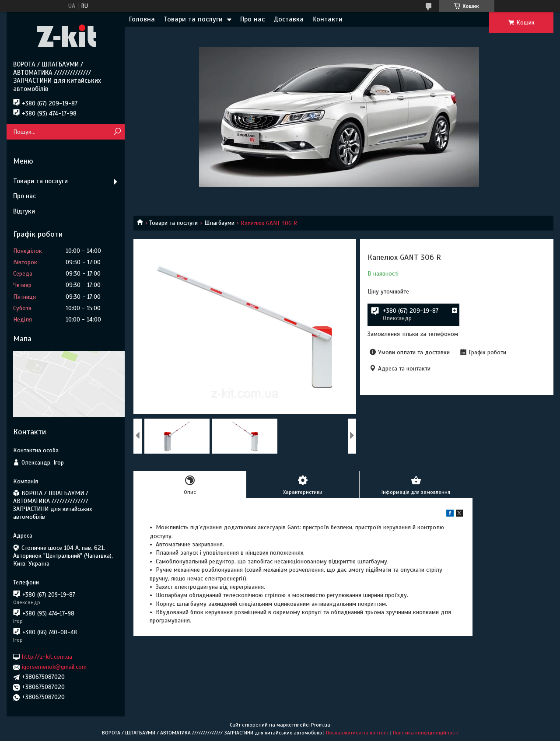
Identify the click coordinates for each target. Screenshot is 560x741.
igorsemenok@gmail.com (54, 667)
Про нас (252, 19)
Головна (142, 19)
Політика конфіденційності (426, 733)
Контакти (327, 19)
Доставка (289, 19)
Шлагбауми (219, 223)
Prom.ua (321, 725)
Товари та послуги (193, 19)
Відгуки (24, 211)
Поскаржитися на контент (357, 733)
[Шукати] (117, 132)
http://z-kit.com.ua (47, 657)
